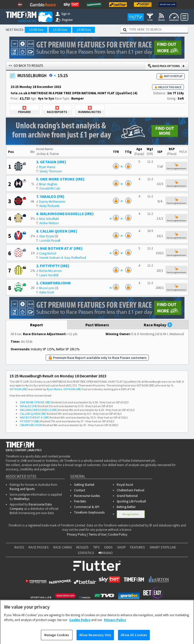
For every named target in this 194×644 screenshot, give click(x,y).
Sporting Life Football (131, 501)
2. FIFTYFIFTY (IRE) (53, 266)
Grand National (127, 496)
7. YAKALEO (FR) (50, 196)
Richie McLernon (50, 271)
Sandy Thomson (51, 171)
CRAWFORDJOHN (31, 425)
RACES (19, 547)
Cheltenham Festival (130, 490)
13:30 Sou (60, 30)
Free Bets (80, 501)
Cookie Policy (118, 534)
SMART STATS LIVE (163, 547)
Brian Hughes (48, 184)
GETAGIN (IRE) (19, 389)
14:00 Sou (84, 30)
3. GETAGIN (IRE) (51, 162)
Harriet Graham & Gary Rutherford (63, 258)
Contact (80, 490)
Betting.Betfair (126, 507)
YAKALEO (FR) (28, 406)
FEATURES (138, 547)
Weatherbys (21, 499)
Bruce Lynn (47, 288)
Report (37, 325)
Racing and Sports (22, 489)
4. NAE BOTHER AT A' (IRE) (59, 248)
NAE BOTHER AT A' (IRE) (34, 417)
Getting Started (84, 485)
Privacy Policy (77, 534)
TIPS (96, 547)
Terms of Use (97, 534)
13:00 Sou (36, 30)
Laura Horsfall (49, 275)
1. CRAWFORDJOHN (53, 283)
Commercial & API (87, 507)
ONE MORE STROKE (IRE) (35, 402)
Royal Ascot (125, 485)
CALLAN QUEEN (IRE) (33, 414)
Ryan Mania (47, 167)
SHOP (122, 547)
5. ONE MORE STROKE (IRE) (60, 179)
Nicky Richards (49, 206)
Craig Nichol (48, 253)
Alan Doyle (46, 236)
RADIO (106, 553)
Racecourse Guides (87, 496)
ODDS (108, 547)
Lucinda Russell (50, 240)
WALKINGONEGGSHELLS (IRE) (39, 410)
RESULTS (82, 547)
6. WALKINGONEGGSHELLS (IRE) (65, 214)
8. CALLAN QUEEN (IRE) (57, 231)
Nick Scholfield (49, 219)
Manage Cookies (131, 514)
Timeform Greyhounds (89, 512)
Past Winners (97, 325)
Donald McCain (50, 188)
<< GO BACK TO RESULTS (26, 66)
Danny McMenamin (52, 202)
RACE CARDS (63, 547)
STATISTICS (86, 553)
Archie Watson (49, 223)
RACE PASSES (39, 547)
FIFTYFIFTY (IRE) (30, 421)
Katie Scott (47, 292)
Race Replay (158, 325)
